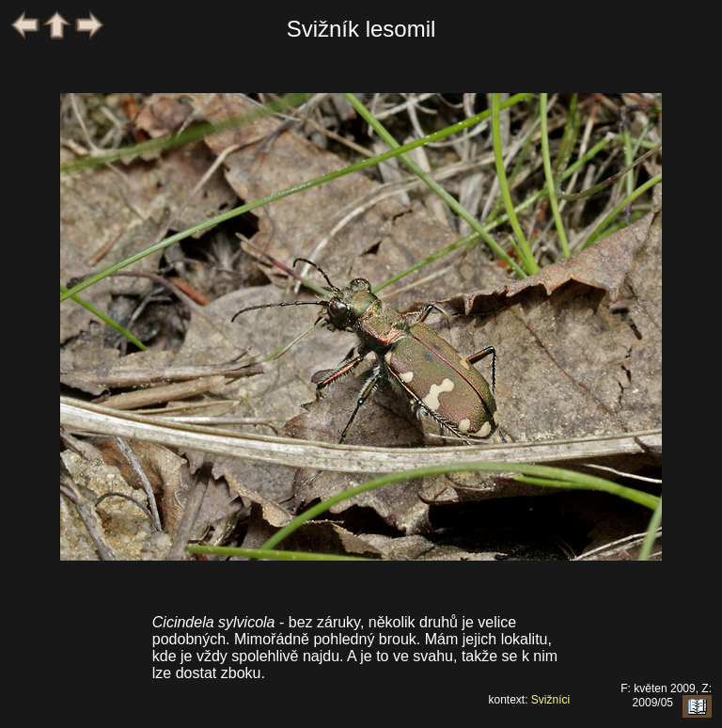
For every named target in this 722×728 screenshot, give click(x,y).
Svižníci (550, 700)
